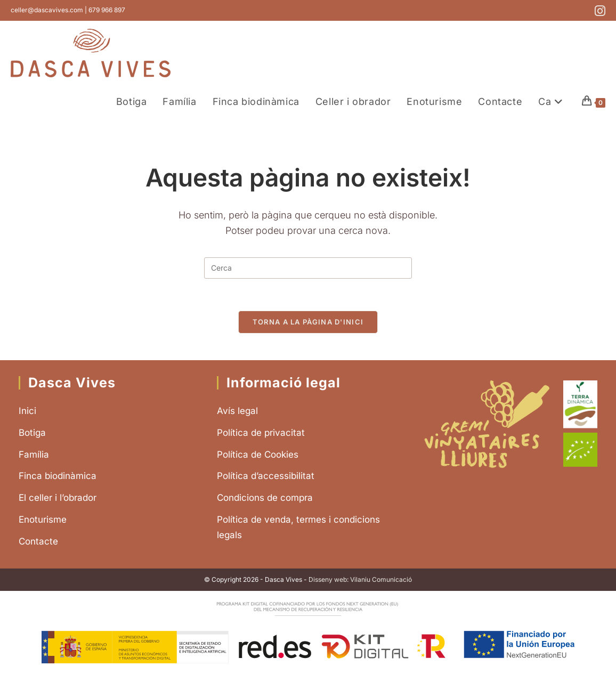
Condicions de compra (265, 498)
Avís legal (237, 411)
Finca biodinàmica (58, 476)
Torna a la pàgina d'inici (308, 322)
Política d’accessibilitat (266, 476)
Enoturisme (43, 519)
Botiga (32, 433)
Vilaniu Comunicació (381, 579)
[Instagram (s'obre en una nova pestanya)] (598, 11)
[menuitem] (552, 101)
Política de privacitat (261, 433)
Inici (27, 411)
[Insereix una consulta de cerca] (308, 268)
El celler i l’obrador (58, 498)
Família (34, 454)
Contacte (38, 541)
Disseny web (328, 579)
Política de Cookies (258, 454)
